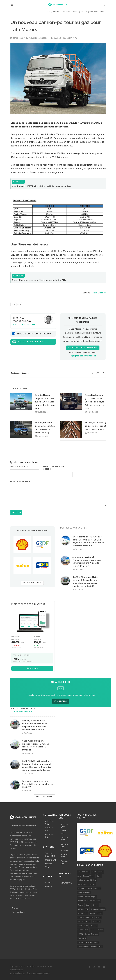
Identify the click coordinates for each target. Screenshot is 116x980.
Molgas (98, 917)
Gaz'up (80, 905)
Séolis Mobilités (97, 930)
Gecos (96, 905)
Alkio (94, 872)
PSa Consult (83, 926)
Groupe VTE (83, 913)
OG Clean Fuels (84, 921)
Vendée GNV (96, 946)
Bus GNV (65, 850)
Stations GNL (51, 860)
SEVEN (80, 934)
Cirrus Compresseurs (86, 884)
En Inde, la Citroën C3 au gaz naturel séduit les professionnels (96, 426)
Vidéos (48, 883)
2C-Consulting (84, 872)
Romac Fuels (83, 930)
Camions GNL (64, 845)
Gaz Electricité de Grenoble (89, 901)
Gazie (88, 905)
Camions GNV (64, 839)
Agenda (49, 886)
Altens (101, 872)
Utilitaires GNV (65, 832)
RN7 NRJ (93, 926)
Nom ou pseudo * (19, 467)
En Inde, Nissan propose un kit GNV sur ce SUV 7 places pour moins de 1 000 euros (45, 402)
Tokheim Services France (88, 942)
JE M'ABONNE (61, 701)
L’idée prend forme (85, 917)
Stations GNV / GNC (50, 855)
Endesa (97, 888)
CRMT (90, 888)
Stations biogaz (49, 865)
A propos (16, 908)
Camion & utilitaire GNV (63, 38)
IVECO (100, 913)
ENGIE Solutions (84, 892)
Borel (99, 876)
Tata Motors (99, 293)
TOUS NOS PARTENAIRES (32, 583)
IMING (92, 913)
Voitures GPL (66, 883)
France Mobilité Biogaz (87, 897)
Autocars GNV (65, 856)
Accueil (47, 12)
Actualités (57, 12)
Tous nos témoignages (44, 796)
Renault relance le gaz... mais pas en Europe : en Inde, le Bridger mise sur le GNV (95, 402)
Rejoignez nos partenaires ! (83, 356)
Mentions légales (17, 973)
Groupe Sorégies (98, 909)
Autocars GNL (65, 862)
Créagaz (81, 888)
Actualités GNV (49, 822)
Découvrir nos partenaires (83, 348)
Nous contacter (19, 912)
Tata (13, 304)
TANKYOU (82, 938)
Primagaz (97, 921)
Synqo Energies (92, 934)
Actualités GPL (49, 829)
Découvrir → (32, 668)
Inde (19, 304)
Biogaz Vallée (89, 876)
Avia (79, 876)
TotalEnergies (83, 946)
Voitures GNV (64, 825)
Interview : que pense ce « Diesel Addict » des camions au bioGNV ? (38, 784)
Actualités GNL (49, 836)
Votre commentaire (21, 481)
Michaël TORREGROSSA (38, 38)
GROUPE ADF (83, 909)
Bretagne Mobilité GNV (87, 880)
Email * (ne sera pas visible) (54, 468)
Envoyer (16, 512)
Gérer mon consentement (38, 973)
